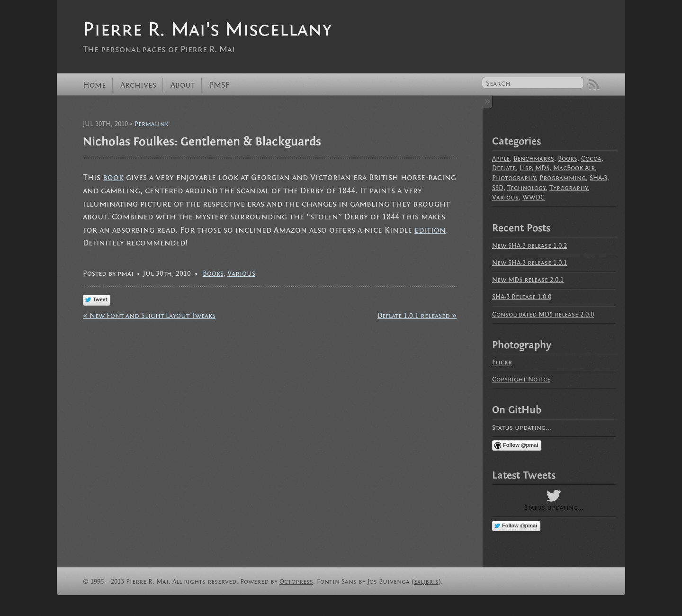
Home (94, 85)
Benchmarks (534, 159)
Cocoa (591, 159)
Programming (563, 178)
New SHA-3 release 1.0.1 (529, 263)
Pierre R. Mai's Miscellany (207, 29)
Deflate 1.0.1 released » (417, 316)
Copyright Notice (521, 379)
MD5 (542, 168)
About (183, 85)
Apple (501, 159)
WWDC (534, 197)
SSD (498, 188)
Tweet (100, 299)
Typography (569, 188)
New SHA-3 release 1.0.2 (529, 246)
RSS (594, 84)
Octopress (296, 582)
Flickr (502, 362)
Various (241, 273)
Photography (514, 178)
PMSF (219, 85)
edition (430, 230)
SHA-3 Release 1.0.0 (522, 297)
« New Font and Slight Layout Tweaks (149, 316)
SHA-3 (598, 178)
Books (213, 273)
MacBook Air (574, 168)
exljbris (426, 582)
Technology (526, 188)
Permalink (152, 124)
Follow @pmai (520, 445)
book (113, 177)
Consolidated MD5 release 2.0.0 (543, 314)
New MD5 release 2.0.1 (528, 280)
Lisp (525, 168)
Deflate (504, 168)
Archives (138, 85)
